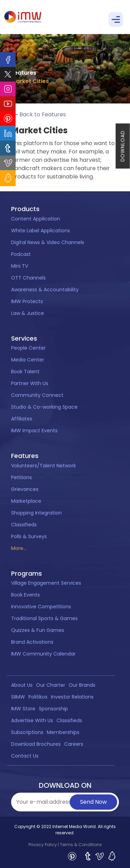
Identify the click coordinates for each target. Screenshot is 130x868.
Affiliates (22, 419)
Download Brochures (36, 744)
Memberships (63, 732)
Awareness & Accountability (45, 290)
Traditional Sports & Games (44, 618)
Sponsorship (53, 709)
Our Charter (51, 685)
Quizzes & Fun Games (38, 630)
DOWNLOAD (123, 146)
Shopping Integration (36, 513)
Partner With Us (30, 383)
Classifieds (24, 525)
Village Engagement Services (46, 583)
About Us (22, 685)
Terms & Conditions (81, 845)
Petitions (21, 477)
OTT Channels (28, 278)
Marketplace (26, 501)
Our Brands (82, 685)
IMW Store (23, 709)
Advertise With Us (32, 720)
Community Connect (37, 395)
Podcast (21, 254)
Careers (74, 744)
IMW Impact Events (34, 431)
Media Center (28, 360)
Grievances (25, 489)
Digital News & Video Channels (48, 242)
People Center (28, 348)
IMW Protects (27, 301)
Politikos (38, 697)
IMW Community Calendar (43, 654)
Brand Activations (32, 642)
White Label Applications (41, 231)
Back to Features (38, 114)
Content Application (36, 219)
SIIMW (18, 697)
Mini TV (20, 266)
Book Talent (25, 372)
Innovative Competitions (41, 607)
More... (19, 548)
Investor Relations (72, 697)
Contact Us (25, 756)
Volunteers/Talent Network (44, 466)
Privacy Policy (43, 845)
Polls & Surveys (29, 536)
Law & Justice (28, 313)
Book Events (25, 595)
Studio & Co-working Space (44, 407)
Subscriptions (27, 732)
